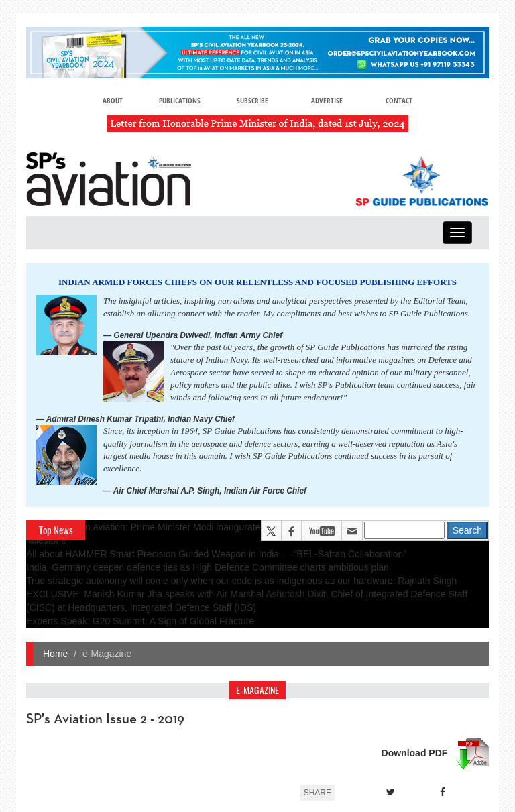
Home (55, 654)
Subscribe (252, 100)
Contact (399, 100)
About (113, 100)
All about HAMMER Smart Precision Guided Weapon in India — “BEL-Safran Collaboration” (216, 554)
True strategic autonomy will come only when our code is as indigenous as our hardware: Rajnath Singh (241, 581)
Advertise (327, 100)
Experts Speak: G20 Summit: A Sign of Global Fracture (140, 621)
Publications (180, 100)
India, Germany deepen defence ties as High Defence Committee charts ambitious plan (208, 567)
